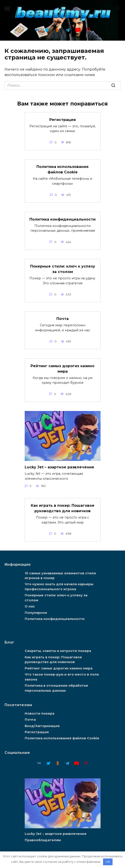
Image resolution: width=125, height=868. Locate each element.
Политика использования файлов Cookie (62, 169)
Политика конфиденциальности (62, 219)
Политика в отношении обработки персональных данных (56, 688)
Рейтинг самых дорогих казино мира (62, 368)
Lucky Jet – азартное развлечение (59, 467)
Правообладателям (43, 840)
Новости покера (40, 713)
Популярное (36, 613)
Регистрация (63, 119)
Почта (62, 319)
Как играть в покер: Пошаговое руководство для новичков (63, 508)
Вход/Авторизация (42, 726)
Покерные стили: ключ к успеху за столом (63, 269)
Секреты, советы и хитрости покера (58, 651)
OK (108, 862)
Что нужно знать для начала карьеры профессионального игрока (59, 587)
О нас (30, 607)
